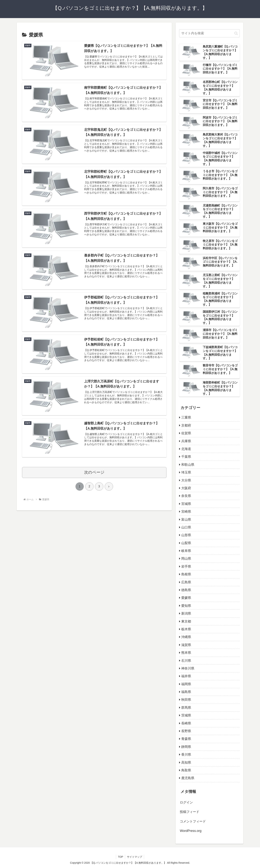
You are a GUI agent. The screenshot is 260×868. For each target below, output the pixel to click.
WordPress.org (191, 831)
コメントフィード (193, 821)
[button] (236, 33)
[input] (209, 33)
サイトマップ (135, 857)
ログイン (186, 802)
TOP (121, 857)
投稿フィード (190, 812)
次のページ (94, 472)
